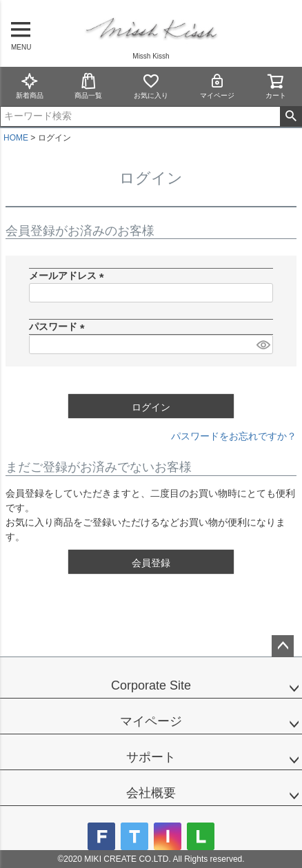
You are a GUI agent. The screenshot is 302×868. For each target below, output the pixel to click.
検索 (291, 116)
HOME (16, 138)
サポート (151, 757)
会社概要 (151, 793)
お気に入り (151, 86)
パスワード (59, 327)
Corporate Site (151, 685)
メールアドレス (69, 276)
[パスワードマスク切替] (263, 344)
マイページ (217, 86)
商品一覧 (88, 86)
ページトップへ (283, 646)
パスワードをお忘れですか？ (234, 436)
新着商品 (30, 86)
